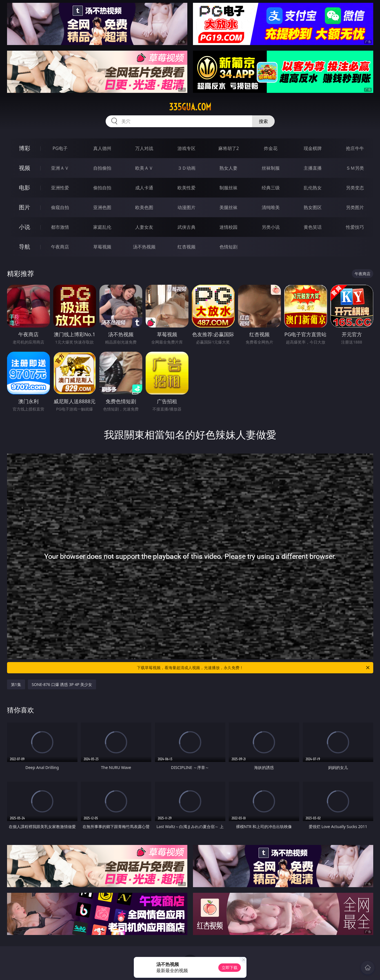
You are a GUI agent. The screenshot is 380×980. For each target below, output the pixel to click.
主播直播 (313, 168)
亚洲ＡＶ (60, 168)
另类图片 (355, 207)
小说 (25, 227)
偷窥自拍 (60, 207)
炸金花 (271, 148)
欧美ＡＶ (144, 168)
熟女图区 (313, 207)
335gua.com (190, 107)
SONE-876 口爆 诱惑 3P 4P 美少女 (62, 684)
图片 (25, 207)
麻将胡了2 (229, 148)
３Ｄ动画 (186, 168)
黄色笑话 (313, 227)
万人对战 (144, 148)
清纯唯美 (271, 207)
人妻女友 (144, 227)
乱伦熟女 (313, 188)
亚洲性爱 (60, 188)
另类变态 (355, 188)
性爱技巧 (355, 227)
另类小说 (271, 227)
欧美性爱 (186, 188)
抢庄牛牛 (355, 148)
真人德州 (102, 148)
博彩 (25, 148)
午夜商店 (60, 247)
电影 (25, 188)
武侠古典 (186, 227)
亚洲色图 (102, 207)
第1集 (16, 684)
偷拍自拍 (102, 188)
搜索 (263, 121)
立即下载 (230, 967)
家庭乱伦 (102, 227)
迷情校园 (228, 227)
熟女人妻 (228, 168)
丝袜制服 (271, 168)
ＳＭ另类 (355, 168)
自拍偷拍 (102, 168)
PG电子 (60, 148)
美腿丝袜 (228, 207)
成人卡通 (144, 188)
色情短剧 (228, 247)
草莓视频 (102, 247)
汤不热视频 (144, 247)
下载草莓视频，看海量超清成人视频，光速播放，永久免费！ (254, 668)
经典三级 (271, 188)
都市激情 (60, 227)
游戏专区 (186, 148)
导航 (25, 247)
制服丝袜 (228, 188)
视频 (25, 168)
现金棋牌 (313, 148)
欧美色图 (144, 207)
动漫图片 (186, 207)
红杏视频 (186, 247)
